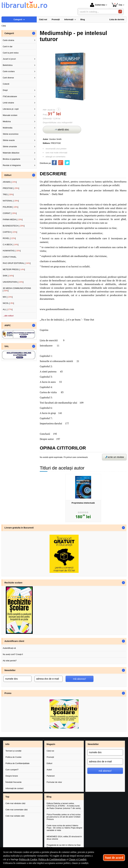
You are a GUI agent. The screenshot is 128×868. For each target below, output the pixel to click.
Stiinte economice (11, 134)
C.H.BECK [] (11, 245)
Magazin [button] (51, 744)
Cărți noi (50, 751)
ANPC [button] (8, 325)
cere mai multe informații (56, 153)
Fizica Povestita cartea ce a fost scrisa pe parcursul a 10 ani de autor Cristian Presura (64, 817)
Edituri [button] (8, 175)
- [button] (34, 33)
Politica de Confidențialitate (18, 763)
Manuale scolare (10, 115)
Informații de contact (14, 788)
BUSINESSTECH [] (14, 226)
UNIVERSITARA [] (13, 282)
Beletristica (8, 65)
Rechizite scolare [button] (13, 583)
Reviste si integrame (12, 165)
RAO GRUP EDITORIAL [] (17, 263)
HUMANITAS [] (12, 251)
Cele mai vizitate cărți (15, 816)
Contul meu (98, 5)
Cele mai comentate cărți (17, 810)
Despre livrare (12, 776)
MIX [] (8, 297)
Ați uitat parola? (10, 661)
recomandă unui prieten (56, 149)
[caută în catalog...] (97, 12)
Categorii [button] (9, 33)
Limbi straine (8, 103)
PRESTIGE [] (11, 188)
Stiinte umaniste (10, 146)
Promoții (50, 757)
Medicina (7, 121)
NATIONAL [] (11, 201)
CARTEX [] (10, 232)
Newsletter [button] (10, 670)
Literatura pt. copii (11, 109)
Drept (5, 90)
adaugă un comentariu (55, 157)
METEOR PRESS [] (14, 269)
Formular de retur (54, 782)
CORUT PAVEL (10, 257)
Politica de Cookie (13, 757)
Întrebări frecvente (14, 782)
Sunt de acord (114, 858)
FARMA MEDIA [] (13, 219)
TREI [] (8, 194)
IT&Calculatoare (10, 96)
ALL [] (8, 309)
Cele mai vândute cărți (15, 803)
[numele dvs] (18, 679)
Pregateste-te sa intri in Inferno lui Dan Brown (64, 846)
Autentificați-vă (9, 648)
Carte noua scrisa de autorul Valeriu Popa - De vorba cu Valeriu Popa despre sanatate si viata (64, 828)
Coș (117, 5)
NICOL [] (8, 303)
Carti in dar (8, 46)
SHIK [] (8, 276)
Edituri (49, 763)
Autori (49, 770)
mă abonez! (79, 679)
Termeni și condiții (13, 751)
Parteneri (51, 776)
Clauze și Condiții (78, 859)
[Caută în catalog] (120, 12)
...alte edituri (8, 316)
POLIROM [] (10, 207)
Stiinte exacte (9, 140)
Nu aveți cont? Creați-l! (13, 654)
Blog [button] (49, 797)
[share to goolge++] (61, 163)
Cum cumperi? (12, 770)
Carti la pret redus (11, 53)
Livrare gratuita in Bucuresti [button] (19, 528)
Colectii (6, 84)
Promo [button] (8, 693)
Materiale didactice (11, 153)
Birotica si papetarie (11, 159)
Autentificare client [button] (14, 641)
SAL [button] (7, 346)
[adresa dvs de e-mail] (49, 679)
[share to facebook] (54, 163)
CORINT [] (10, 213)
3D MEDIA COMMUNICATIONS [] (17, 289)
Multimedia (8, 128)
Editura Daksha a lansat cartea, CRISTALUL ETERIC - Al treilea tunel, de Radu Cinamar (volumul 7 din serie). (64, 806)
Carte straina (8, 40)
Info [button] (7, 744)
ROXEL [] (9, 238)
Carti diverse (8, 78)
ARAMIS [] (10, 182)
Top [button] (7, 797)
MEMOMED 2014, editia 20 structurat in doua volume (64, 838)
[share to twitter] (67, 163)
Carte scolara (9, 71)
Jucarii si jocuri (9, 59)
